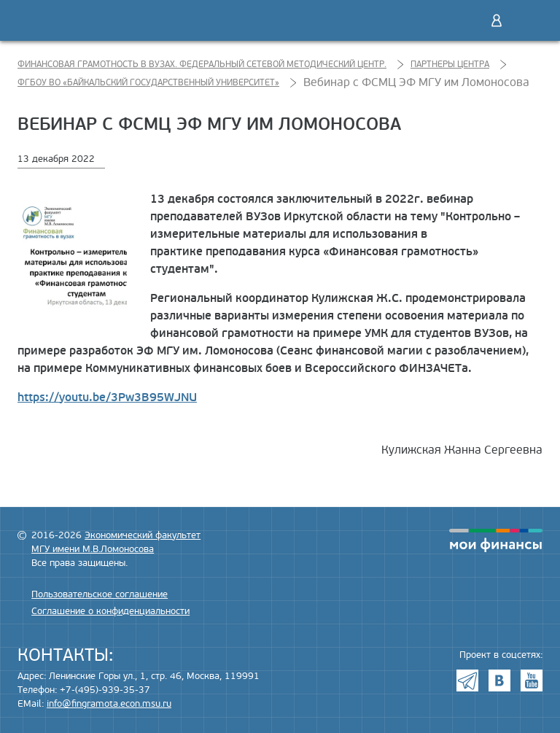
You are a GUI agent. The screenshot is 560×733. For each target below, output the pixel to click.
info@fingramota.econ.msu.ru (109, 704)
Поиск (466, 20)
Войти (497, 20)
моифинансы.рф (496, 540)
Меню (527, 20)
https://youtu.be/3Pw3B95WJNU (107, 397)
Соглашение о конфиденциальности (110, 611)
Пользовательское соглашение (100, 594)
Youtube (532, 680)
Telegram (467, 680)
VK (499, 680)
